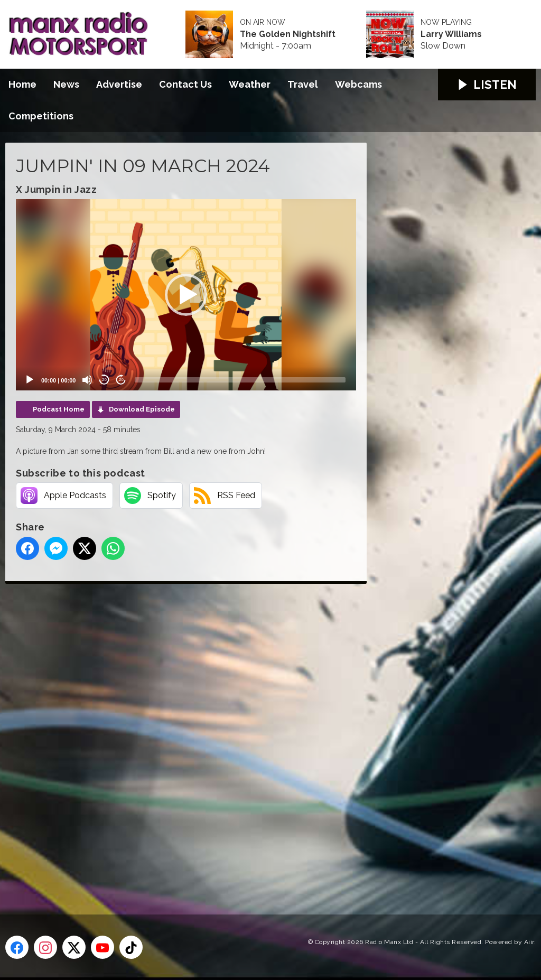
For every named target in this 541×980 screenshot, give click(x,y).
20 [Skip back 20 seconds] (104, 380)
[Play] (30, 380)
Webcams (358, 84)
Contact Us (185, 84)
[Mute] (87, 380)
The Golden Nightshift (288, 34)
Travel (303, 84)
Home (22, 84)
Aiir (529, 942)
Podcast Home (59, 409)
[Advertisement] (203, 737)
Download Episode (142, 409)
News (66, 84)
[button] (186, 295)
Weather (250, 84)
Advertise (119, 84)
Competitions (41, 116)
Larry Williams (451, 34)
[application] (186, 295)
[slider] (240, 380)
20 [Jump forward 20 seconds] (121, 380)
